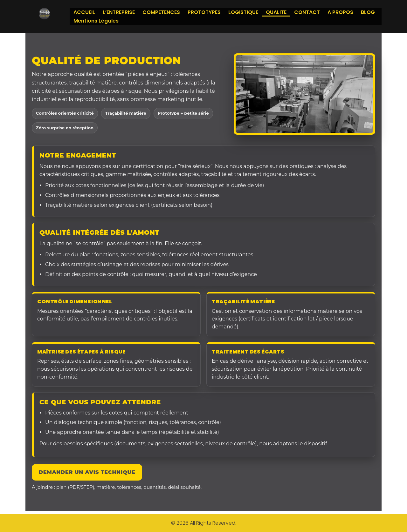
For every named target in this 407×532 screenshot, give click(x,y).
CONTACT (307, 12)
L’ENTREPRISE (119, 12)
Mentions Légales (96, 21)
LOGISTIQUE (243, 12)
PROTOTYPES (204, 12)
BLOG (368, 12)
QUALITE (276, 12)
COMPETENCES (161, 12)
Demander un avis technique (87, 472)
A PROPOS (340, 12)
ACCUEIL (84, 12)
